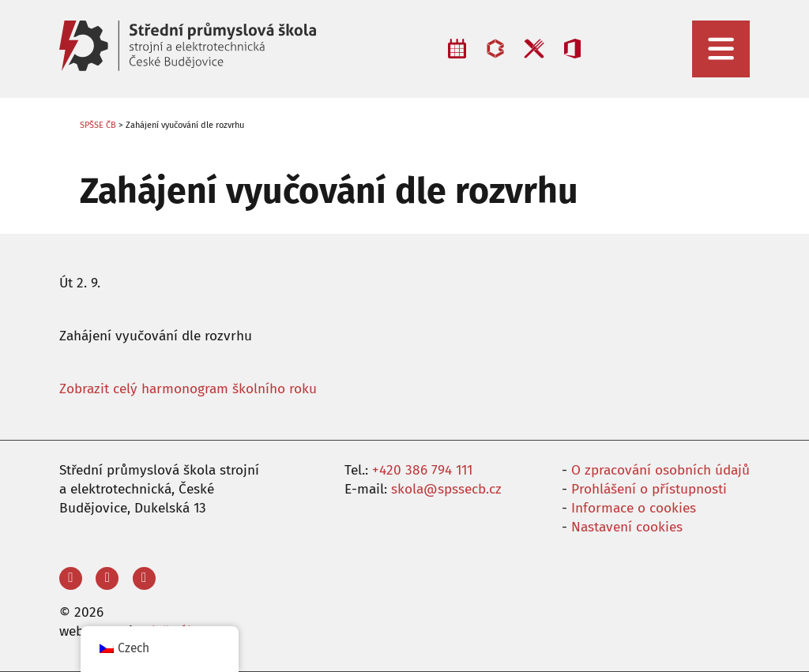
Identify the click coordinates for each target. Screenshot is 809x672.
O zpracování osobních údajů (660, 470)
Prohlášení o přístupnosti (649, 489)
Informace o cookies (634, 508)
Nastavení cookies (627, 527)
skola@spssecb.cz (446, 489)
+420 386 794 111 (422, 470)
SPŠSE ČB (98, 125)
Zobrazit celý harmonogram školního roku (188, 389)
